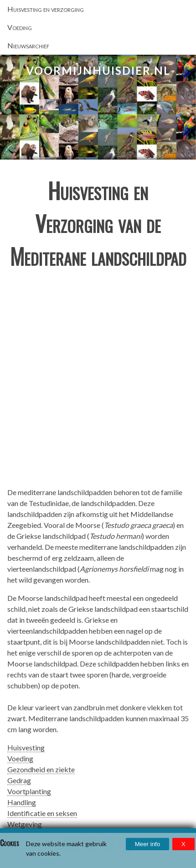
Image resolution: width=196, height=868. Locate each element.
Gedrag (19, 780)
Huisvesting (26, 747)
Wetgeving (25, 824)
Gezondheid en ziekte (41, 769)
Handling (22, 802)
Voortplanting (29, 791)
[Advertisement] (98, 382)
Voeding (20, 758)
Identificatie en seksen (42, 813)
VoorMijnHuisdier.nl (98, 70)
